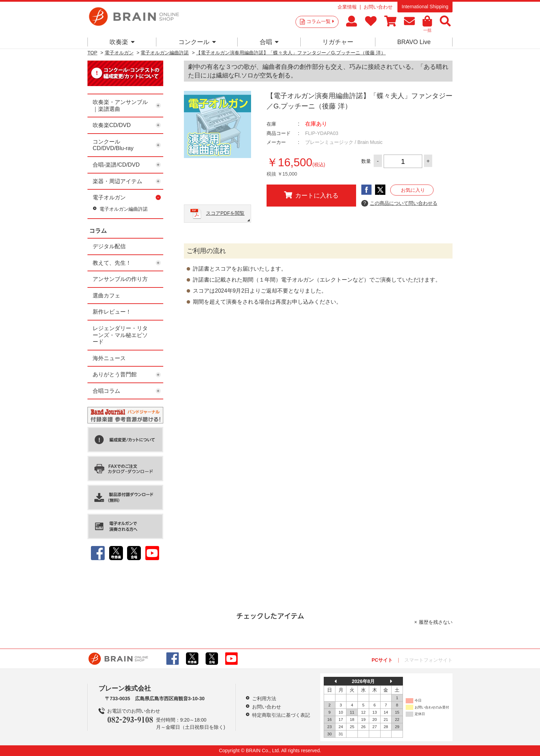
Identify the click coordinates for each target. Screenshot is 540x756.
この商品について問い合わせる (399, 203)
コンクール (197, 42)
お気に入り (413, 190)
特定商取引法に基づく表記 (281, 715)
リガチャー (338, 42)
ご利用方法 (264, 699)
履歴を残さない (436, 622)
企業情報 (347, 7)
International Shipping (425, 7)
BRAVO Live (414, 42)
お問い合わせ (378, 7)
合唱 (269, 42)
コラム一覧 (320, 21)
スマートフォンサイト (428, 660)
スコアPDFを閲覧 (225, 213)
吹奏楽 (122, 42)
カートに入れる (311, 195)
